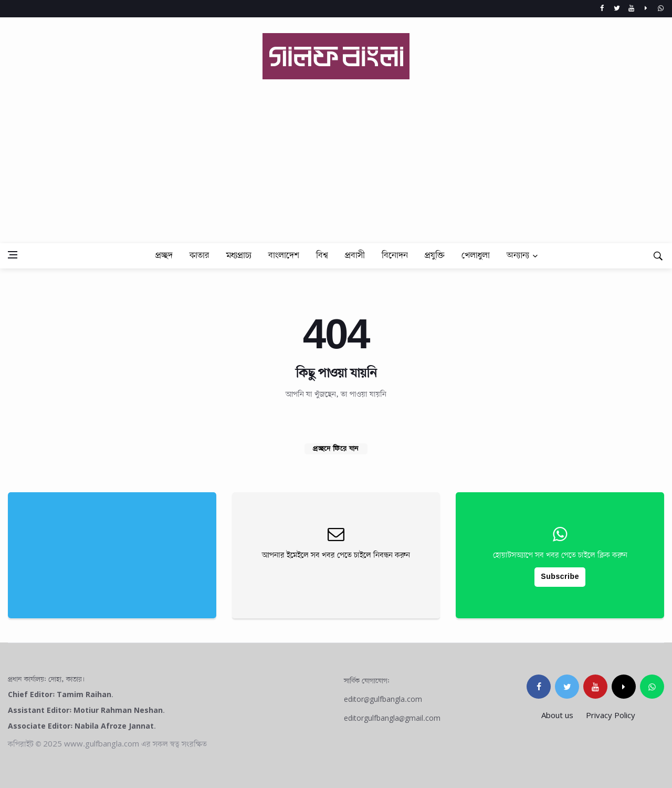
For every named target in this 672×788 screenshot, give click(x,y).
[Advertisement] (336, 153)
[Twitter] (617, 9)
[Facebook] (602, 9)
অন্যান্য (518, 256)
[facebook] (539, 687)
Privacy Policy (611, 716)
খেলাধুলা (476, 256)
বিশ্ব (322, 256)
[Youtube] (631, 9)
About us (557, 716)
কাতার (199, 256)
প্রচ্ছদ (164, 256)
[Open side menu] (13, 255)
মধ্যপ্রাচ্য (239, 256)
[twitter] (567, 687)
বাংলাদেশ (284, 256)
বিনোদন (395, 256)
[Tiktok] (646, 9)
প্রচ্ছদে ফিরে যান (336, 449)
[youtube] (595, 687)
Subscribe (560, 577)
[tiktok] (624, 687)
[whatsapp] (661, 9)
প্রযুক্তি (435, 256)
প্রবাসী (355, 256)
